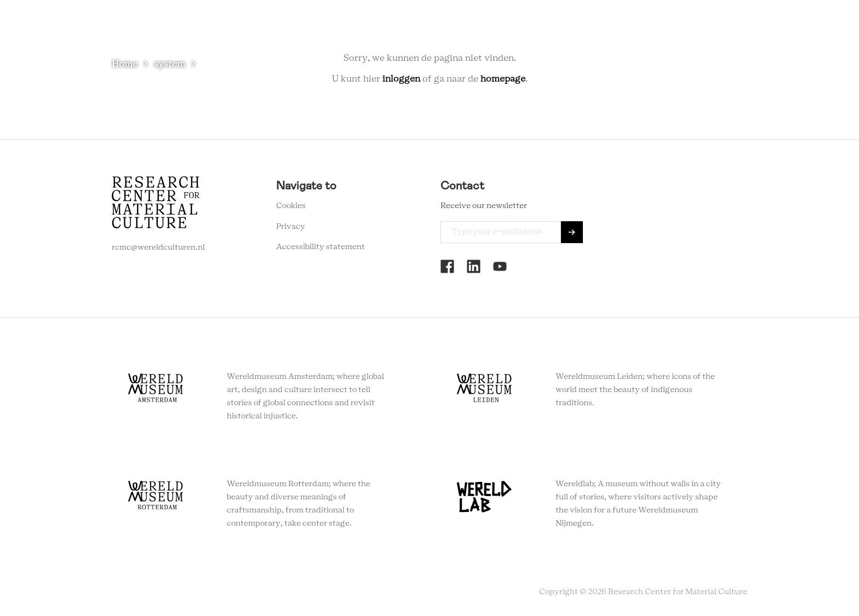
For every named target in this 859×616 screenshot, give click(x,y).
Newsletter (663, 27)
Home (125, 64)
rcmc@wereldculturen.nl (158, 247)
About (565, 27)
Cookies (291, 206)
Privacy (291, 227)
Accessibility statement (320, 247)
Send (572, 232)
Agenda (522, 27)
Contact (609, 27)
